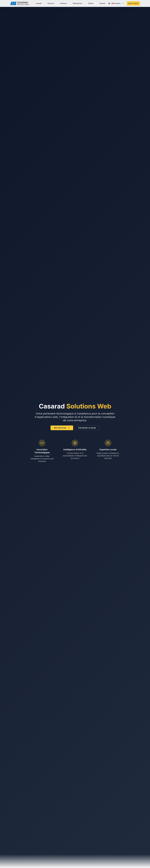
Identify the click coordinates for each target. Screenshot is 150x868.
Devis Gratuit (133, 3)
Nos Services (62, 428)
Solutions (63, 3)
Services (51, 3)
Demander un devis (87, 428)
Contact (102, 3)
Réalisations (78, 3)
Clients (91, 3)
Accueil (39, 3)
